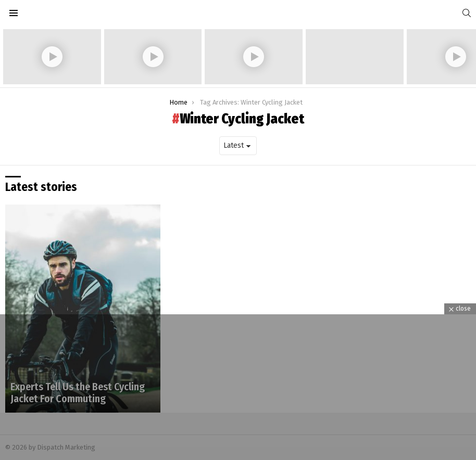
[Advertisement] (238, 387)
